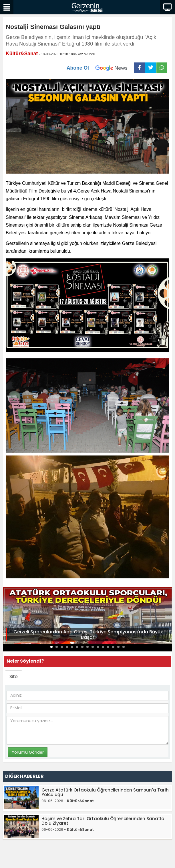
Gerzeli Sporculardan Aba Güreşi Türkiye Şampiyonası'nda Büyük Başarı (88, 635)
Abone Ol (100, 68)
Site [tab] (14, 676)
